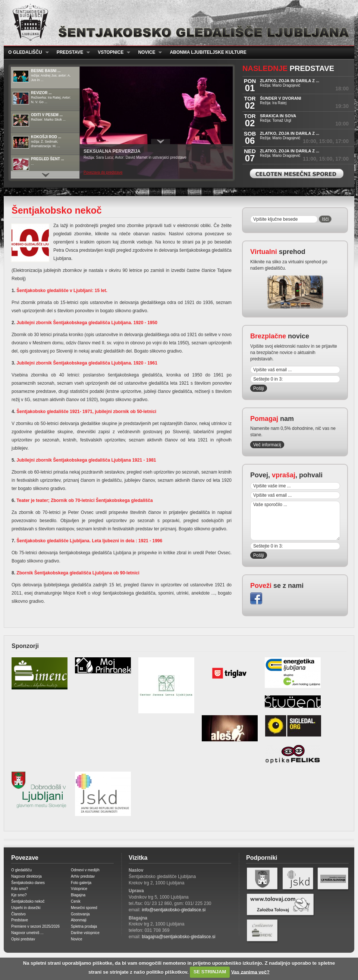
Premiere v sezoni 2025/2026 (35, 926)
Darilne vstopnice (85, 933)
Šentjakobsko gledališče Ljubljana (177, 23)
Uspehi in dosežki (26, 908)
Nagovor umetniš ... (27, 933)
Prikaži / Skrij (161, 142)
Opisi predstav (23, 939)
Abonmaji (79, 920)
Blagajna (78, 895)
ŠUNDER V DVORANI (281, 98)
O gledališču (26, 52)
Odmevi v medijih (85, 870)
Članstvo (18, 914)
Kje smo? (19, 895)
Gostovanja (80, 914)
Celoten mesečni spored (297, 173)
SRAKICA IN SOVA (278, 116)
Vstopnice (112, 52)
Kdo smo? (20, 889)
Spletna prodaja (84, 926)
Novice (148, 52)
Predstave (71, 52)
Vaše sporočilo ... (295, 521)
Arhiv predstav (83, 876)
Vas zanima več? (250, 972)
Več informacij (267, 445)
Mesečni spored (84, 908)
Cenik (76, 901)
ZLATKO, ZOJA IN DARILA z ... (290, 81)
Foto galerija (81, 883)
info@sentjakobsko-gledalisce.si (174, 910)
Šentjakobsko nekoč (28, 901)
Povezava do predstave (103, 172)
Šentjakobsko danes (28, 883)
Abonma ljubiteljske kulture (208, 52)
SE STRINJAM (210, 972)
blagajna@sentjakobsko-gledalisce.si (178, 937)
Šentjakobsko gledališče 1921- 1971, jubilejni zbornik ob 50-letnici (86, 412)
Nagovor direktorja (26, 876)
